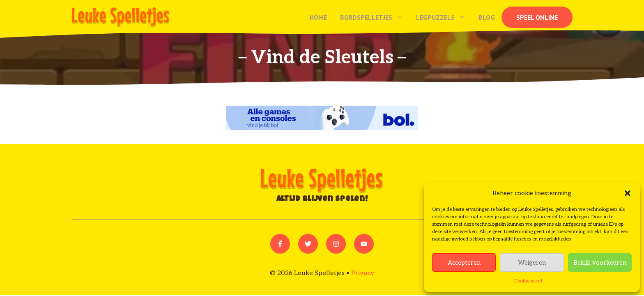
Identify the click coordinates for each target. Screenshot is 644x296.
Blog (487, 17)
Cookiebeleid (528, 281)
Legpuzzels (444, 17)
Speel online (537, 17)
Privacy (363, 273)
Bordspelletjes (375, 17)
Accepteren (464, 263)
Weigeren (532, 263)
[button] (628, 193)
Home (318, 17)
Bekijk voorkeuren (600, 263)
